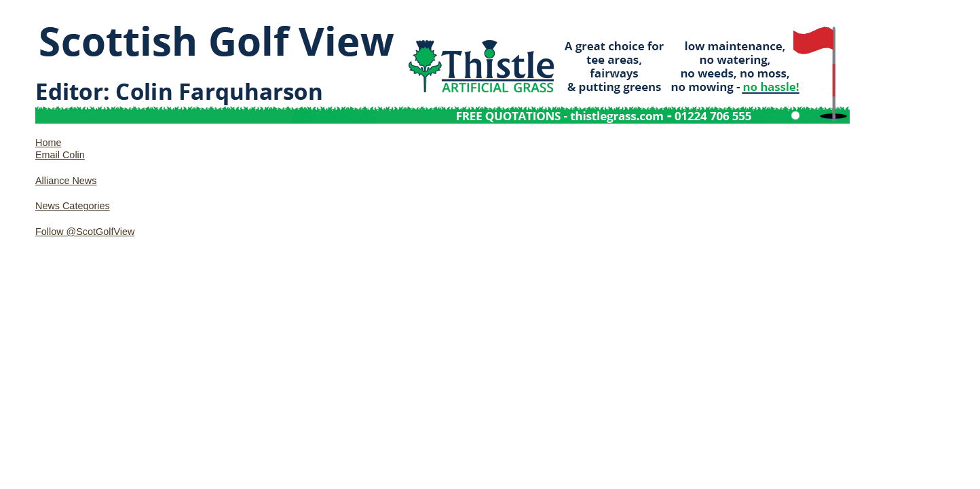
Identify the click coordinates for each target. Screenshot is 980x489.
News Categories (73, 206)
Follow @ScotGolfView (85, 232)
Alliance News (66, 181)
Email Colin (60, 155)
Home (48, 143)
